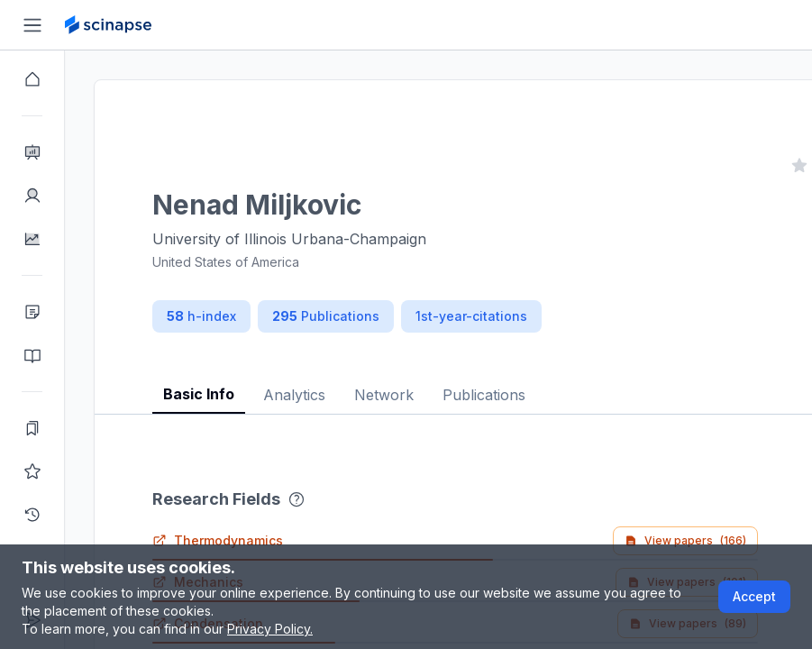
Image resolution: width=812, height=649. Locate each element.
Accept (754, 596)
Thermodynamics (218, 540)
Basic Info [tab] (199, 394)
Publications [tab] (484, 395)
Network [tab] (384, 395)
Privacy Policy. (270, 629)
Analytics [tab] (294, 395)
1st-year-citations (471, 316)
